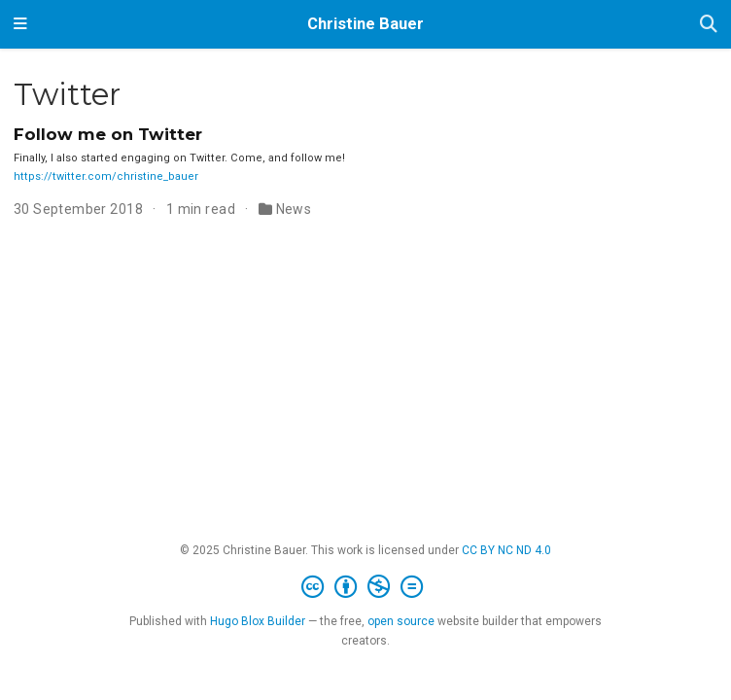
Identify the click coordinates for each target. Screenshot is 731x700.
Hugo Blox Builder (258, 621)
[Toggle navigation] (20, 24)
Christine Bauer (365, 24)
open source (401, 621)
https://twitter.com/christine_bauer (106, 176)
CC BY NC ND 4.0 (506, 550)
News (294, 209)
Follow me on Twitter (108, 134)
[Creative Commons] (366, 587)
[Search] (709, 25)
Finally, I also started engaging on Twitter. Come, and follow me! (179, 158)
